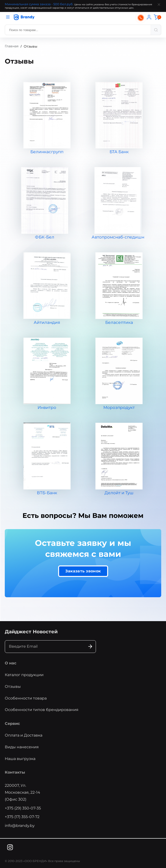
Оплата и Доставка (24, 735)
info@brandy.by (20, 826)
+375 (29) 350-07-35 (23, 808)
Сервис (12, 724)
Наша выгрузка (20, 759)
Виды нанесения (22, 747)
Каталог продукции (24, 675)
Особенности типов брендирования (42, 710)
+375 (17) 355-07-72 (22, 817)
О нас (11, 663)
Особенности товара (26, 698)
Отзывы (13, 686)
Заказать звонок (83, 571)
